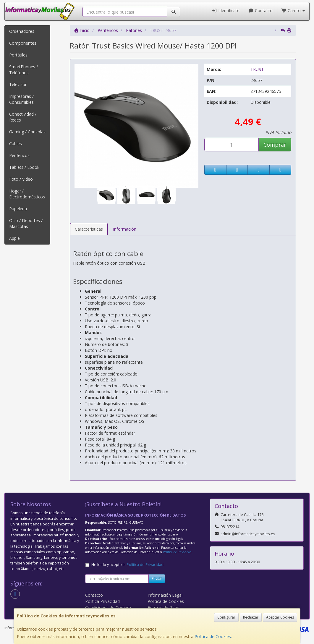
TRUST (257, 69)
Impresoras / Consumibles (21, 99)
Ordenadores (22, 31)
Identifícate (226, 10)
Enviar (157, 579)
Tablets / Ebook (24, 167)
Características (89, 229)
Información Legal (165, 595)
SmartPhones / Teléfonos (24, 70)
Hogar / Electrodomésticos (27, 194)
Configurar (226, 617)
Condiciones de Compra (108, 607)
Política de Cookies (213, 636)
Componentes (23, 43)
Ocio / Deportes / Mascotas (26, 223)
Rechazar (251, 617)
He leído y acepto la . (128, 565)
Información (125, 229)
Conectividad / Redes (23, 117)
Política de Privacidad (177, 552)
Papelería (18, 209)
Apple (14, 238)
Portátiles (18, 55)
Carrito (293, 10)
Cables (16, 144)
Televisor (18, 84)
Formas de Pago (164, 607)
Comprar (275, 145)
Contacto (260, 10)
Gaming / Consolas (27, 132)
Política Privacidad (102, 601)
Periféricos (19, 155)
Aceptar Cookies (280, 617)
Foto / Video (21, 179)
